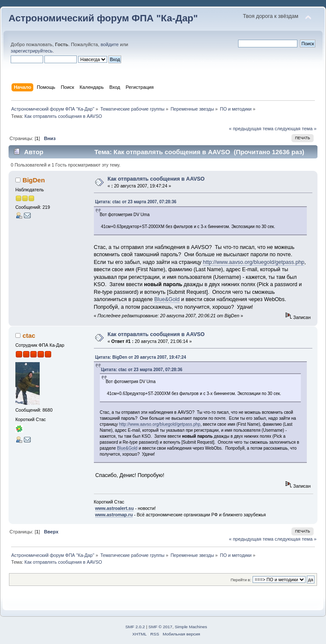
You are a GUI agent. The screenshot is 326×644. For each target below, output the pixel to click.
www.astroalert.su (115, 508)
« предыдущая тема (251, 129)
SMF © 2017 (160, 627)
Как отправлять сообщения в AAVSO (156, 179)
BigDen (34, 180)
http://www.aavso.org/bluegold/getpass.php (254, 262)
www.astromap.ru (114, 515)
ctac (29, 335)
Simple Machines (191, 627)
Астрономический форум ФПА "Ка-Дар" (103, 18)
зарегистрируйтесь (32, 51)
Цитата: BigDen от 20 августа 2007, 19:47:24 (141, 357)
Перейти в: (241, 580)
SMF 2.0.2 (135, 627)
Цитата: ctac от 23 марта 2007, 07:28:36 (136, 202)
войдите (110, 44)
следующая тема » (296, 129)
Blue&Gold (167, 299)
